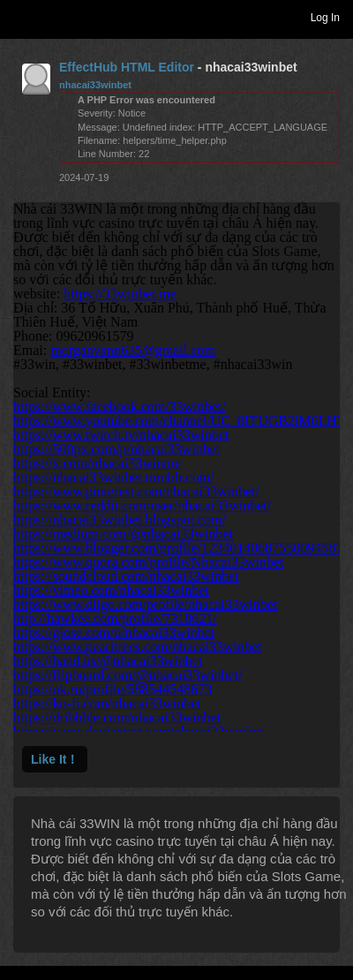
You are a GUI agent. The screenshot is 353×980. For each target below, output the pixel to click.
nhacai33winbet (95, 85)
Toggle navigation (21, 17)
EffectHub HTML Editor (127, 67)
